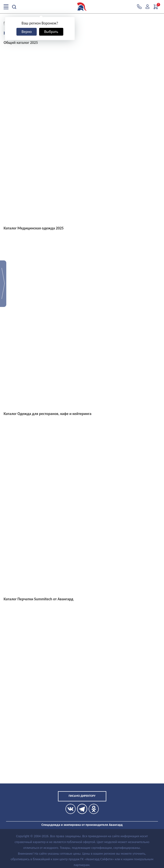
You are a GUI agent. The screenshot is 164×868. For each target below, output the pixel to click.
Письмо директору (82, 796)
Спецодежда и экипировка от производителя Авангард (82, 825)
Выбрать (51, 32)
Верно (27, 32)
